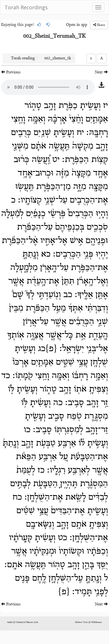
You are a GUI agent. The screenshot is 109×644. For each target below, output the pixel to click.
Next (101, 72)
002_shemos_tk (58, 59)
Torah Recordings (26, 7)
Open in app (77, 25)
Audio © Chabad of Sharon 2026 (23, 622)
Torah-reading (23, 59)
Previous (11, 72)
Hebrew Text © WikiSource (89, 622)
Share (99, 25)
